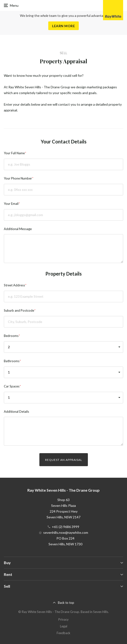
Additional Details (16, 412)
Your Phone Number (18, 178)
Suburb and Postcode (19, 310)
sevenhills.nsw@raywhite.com (66, 532)
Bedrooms (11, 336)
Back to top (66, 603)
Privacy (63, 619)
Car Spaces (12, 386)
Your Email (11, 204)
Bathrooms (12, 361)
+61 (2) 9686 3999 (66, 527)
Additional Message (18, 229)
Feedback (63, 633)
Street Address (14, 285)
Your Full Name (14, 153)
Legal (64, 626)
